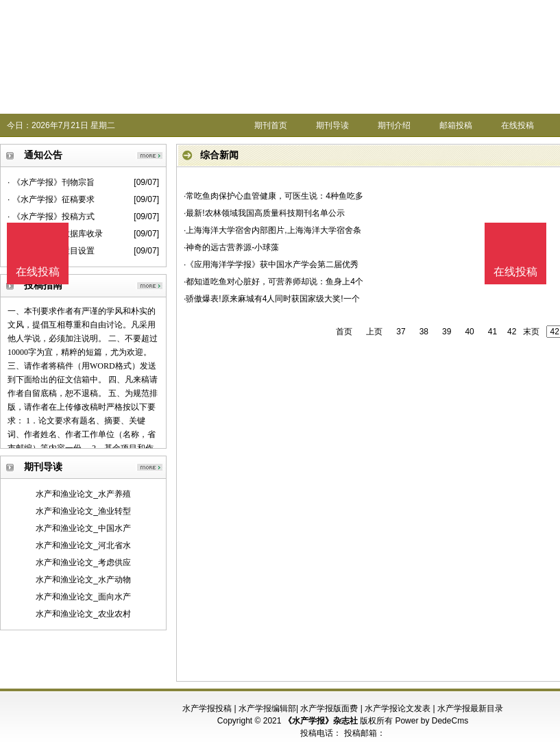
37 (401, 332)
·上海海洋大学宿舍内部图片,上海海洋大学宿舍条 (272, 230)
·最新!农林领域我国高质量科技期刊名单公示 (264, 213)
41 (492, 332)
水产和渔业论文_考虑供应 (83, 562)
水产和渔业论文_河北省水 (83, 545)
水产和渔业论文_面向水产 (83, 597)
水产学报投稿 (207, 708)
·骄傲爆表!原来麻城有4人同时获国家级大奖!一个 (272, 299)
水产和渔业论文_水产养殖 (83, 494)
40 (469, 332)
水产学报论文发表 (398, 708)
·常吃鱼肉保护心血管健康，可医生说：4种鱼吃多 (273, 196)
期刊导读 (332, 125)
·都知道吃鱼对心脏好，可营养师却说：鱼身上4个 (273, 282)
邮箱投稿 (456, 125)
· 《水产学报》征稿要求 (51, 199)
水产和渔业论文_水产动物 (83, 580)
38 (424, 332)
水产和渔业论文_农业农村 (83, 614)
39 (447, 332)
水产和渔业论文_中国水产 (83, 528)
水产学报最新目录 (470, 708)
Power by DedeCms (431, 721)
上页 (374, 332)
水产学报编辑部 (267, 708)
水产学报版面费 (329, 708)
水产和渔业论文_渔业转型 (83, 511)
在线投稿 (518, 125)
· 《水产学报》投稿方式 (51, 217)
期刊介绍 (394, 125)
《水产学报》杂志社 (321, 721)
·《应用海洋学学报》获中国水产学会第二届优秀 (271, 264)
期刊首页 (271, 125)
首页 (344, 332)
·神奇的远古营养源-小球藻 (231, 247)
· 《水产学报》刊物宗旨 (51, 182)
